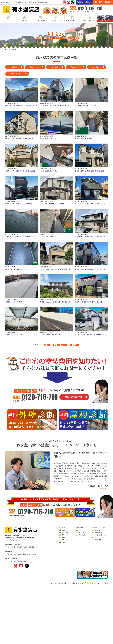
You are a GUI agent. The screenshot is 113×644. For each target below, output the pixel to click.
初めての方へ (64, 530)
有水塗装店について (73, 19)
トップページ (64, 528)
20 (62, 345)
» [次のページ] (71, 345)
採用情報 (63, 542)
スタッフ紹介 (64, 540)
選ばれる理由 (40, 18)
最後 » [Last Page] (76, 345)
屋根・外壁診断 (98, 532)
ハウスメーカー (98, 537)
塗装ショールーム (66, 535)
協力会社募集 (97, 540)
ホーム (8, 18)
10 (59, 345)
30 (66, 345)
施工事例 (24, 19)
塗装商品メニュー (56, 19)
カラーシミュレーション (100, 535)
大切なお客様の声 (89, 19)
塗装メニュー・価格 (99, 528)
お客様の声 (81, 530)
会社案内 (63, 537)
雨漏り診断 (96, 530)
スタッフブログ (82, 532)
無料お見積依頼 (73, 397)
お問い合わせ (81, 535)
